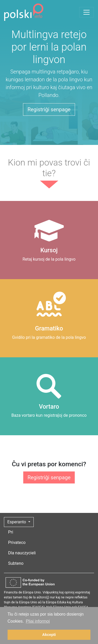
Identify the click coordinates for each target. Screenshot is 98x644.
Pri (11, 532)
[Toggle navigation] (87, 12)
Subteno (16, 563)
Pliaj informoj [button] (38, 621)
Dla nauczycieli (22, 553)
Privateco (17, 542)
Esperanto (17, 522)
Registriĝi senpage (49, 109)
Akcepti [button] (49, 635)
